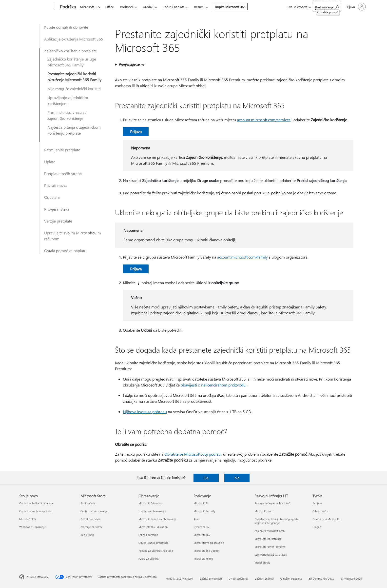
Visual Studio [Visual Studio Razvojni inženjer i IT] (262, 562)
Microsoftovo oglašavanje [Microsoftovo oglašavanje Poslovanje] (209, 543)
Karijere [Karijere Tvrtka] (317, 503)
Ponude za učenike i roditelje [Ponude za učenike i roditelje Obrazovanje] (156, 551)
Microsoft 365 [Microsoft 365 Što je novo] (28, 519)
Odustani (52, 197)
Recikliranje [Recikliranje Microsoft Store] (87, 535)
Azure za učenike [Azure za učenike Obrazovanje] (149, 558)
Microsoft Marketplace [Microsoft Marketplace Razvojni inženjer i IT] (268, 539)
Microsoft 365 (90, 7)
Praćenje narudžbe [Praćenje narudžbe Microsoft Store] (92, 527)
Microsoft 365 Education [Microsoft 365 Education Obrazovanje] (153, 527)
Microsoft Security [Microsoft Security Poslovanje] (204, 511)
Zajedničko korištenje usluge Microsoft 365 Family (72, 62)
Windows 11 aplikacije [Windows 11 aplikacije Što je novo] (33, 527)
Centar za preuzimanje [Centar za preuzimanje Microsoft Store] (94, 511)
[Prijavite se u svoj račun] (355, 7)
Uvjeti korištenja (238, 578)
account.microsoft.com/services (264, 120)
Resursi (199, 7)
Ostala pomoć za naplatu (65, 251)
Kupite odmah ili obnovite (66, 27)
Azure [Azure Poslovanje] (197, 519)
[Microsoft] (36, 7)
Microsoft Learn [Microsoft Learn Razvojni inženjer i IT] (264, 511)
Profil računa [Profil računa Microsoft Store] (88, 503)
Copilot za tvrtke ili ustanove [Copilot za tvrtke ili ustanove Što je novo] (36, 503)
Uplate (50, 162)
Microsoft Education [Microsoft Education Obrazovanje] (150, 503)
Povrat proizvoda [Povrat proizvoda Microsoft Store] (90, 519)
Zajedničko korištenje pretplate (70, 51)
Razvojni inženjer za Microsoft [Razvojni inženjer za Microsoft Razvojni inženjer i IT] (272, 503)
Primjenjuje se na (131, 64)
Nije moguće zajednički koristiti (74, 89)
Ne (237, 478)
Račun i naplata (174, 7)
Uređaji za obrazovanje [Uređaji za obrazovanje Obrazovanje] (152, 511)
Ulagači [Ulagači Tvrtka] (317, 527)
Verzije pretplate (58, 221)
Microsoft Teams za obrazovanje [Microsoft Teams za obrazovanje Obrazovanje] (158, 519)
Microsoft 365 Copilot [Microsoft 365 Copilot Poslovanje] (206, 551)
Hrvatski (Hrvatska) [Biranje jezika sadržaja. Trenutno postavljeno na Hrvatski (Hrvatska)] (38, 577)
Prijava (136, 132)
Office (110, 7)
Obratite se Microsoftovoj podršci (193, 454)
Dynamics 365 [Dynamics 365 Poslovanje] (202, 527)
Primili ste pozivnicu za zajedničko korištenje (67, 115)
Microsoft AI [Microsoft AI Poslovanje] (201, 503)
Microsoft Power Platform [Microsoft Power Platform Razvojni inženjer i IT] (270, 547)
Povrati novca (56, 185)
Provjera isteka (57, 209)
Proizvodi (127, 7)
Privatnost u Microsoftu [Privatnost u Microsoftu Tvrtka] (326, 519)
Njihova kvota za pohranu (145, 412)
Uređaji (148, 7)
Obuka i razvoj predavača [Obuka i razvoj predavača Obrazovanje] (154, 543)
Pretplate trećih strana (63, 173)
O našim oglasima (291, 578)
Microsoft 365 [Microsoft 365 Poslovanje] (202, 535)
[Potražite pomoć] (327, 6)
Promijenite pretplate (62, 150)
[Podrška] (67, 7)
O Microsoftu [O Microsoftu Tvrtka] (320, 511)
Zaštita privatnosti (211, 578)
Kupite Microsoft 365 (230, 7)
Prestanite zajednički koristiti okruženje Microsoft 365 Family (74, 77)
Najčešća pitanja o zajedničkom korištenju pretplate (74, 130)
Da (206, 478)
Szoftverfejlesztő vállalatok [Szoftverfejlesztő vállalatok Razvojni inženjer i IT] (271, 555)
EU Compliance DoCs (321, 578)
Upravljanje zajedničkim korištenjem (68, 100)
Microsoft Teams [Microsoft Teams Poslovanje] (203, 558)
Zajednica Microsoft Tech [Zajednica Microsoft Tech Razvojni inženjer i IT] (270, 531)
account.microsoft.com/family (242, 257)
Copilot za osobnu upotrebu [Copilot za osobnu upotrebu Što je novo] (36, 511)
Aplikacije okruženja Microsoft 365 (74, 39)
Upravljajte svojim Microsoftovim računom (73, 236)
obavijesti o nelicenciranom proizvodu (213, 385)
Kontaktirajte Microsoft (179, 578)
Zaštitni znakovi (264, 578)
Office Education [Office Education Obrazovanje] (148, 535)
